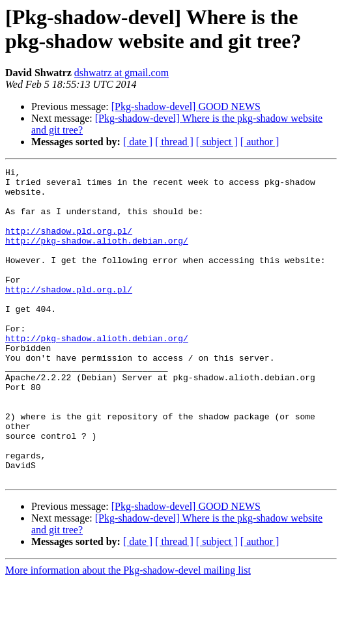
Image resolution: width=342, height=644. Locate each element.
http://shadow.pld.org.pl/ (69, 244)
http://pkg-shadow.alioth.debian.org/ (97, 256)
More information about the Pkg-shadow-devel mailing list (128, 633)
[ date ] (138, 142)
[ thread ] (174, 142)
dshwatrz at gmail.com (121, 73)
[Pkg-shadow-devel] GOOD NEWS (186, 106)
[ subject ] (217, 142)
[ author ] (260, 142)
